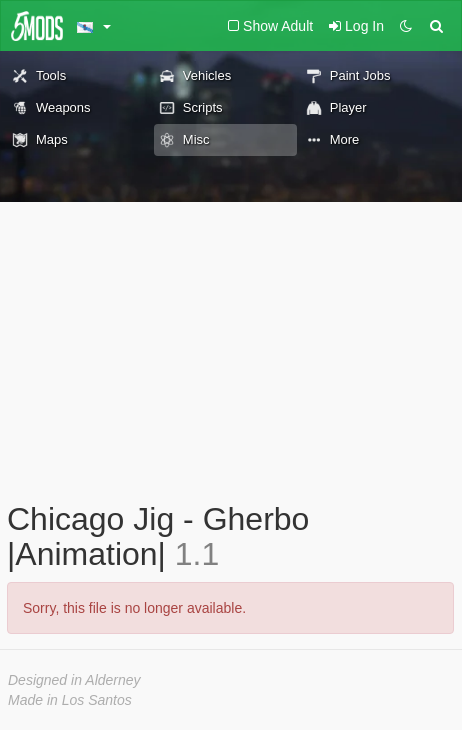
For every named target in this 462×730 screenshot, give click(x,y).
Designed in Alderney (74, 680)
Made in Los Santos (70, 700)
